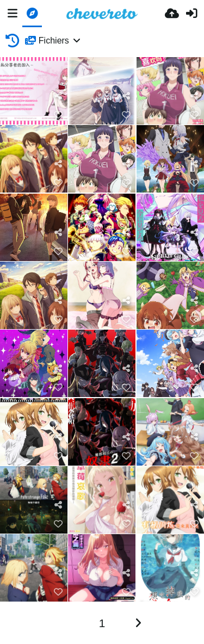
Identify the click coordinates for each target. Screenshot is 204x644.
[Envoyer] (172, 14)
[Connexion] (191, 14)
